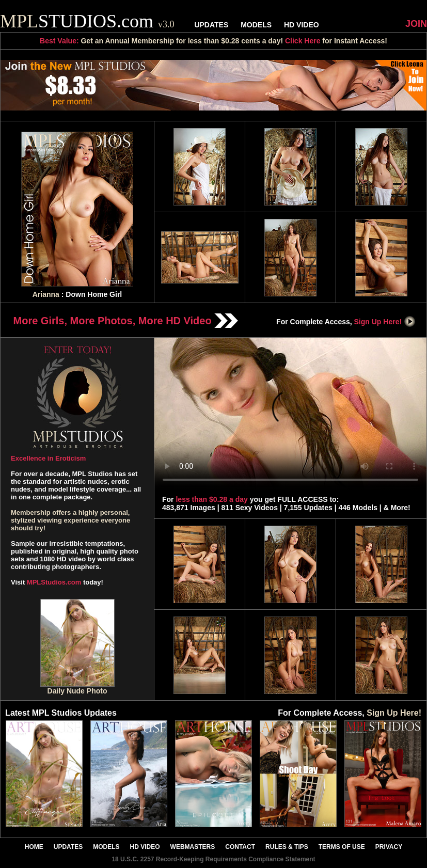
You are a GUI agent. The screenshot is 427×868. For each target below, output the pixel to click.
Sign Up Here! (385, 322)
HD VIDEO (302, 25)
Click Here (303, 41)
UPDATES (211, 25)
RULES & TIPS (287, 847)
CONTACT (240, 847)
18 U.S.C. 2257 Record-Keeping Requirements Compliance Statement (213, 859)
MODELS (256, 25)
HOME (34, 847)
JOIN (416, 24)
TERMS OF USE (342, 847)
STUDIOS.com (87, 21)
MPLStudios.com (54, 582)
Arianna (46, 294)
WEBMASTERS (193, 847)
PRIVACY (389, 847)
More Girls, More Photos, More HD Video (126, 321)
